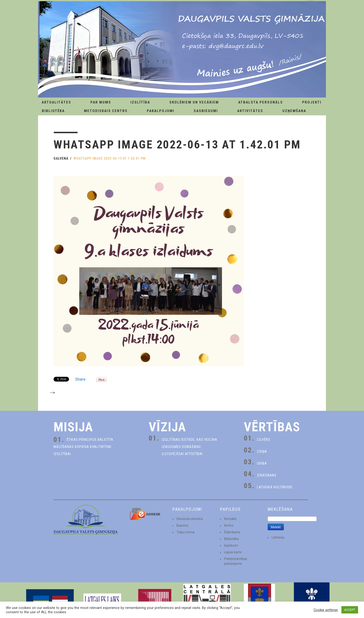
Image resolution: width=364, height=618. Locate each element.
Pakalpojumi (161, 111)
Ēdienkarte (232, 532)
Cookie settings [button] (326, 610)
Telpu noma (185, 532)
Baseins (182, 525)
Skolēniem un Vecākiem (194, 102)
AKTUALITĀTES (56, 102)
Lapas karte (233, 552)
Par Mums (101, 102)
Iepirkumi (231, 545)
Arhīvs (229, 525)
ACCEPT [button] (350, 610)
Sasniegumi (206, 111)
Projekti (312, 102)
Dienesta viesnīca (190, 519)
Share (80, 379)
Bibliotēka (53, 111)
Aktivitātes (250, 111)
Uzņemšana (294, 111)
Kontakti (230, 519)
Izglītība (140, 102)
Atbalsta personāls (261, 102)
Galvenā (61, 158)
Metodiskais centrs (106, 111)
